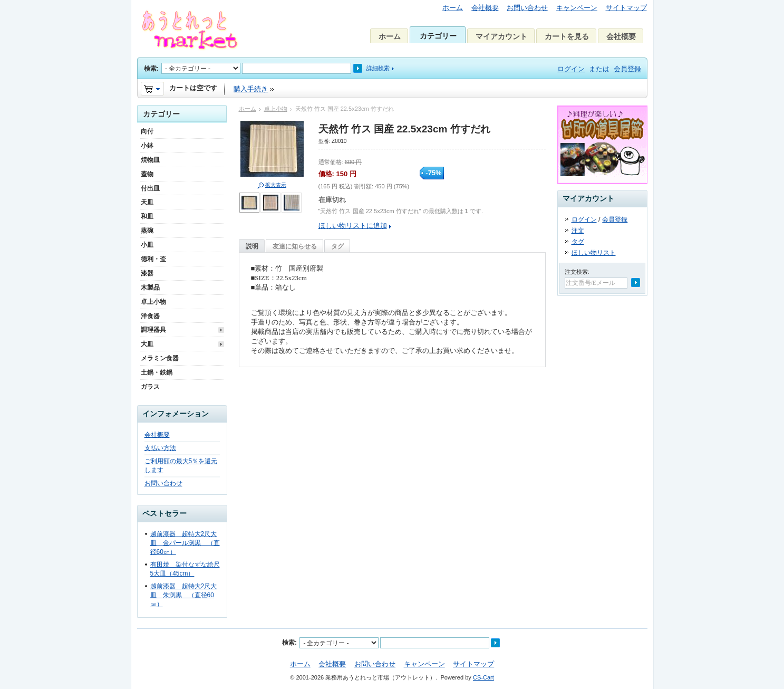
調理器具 (153, 330)
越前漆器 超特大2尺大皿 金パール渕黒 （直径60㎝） (185, 543)
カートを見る (567, 36)
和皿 (147, 216)
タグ (337, 246)
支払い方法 (160, 448)
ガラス (150, 387)
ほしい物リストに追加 (353, 226)
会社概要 (485, 8)
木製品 (150, 288)
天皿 (147, 202)
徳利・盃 (153, 259)
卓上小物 (276, 109)
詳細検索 (378, 68)
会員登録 (627, 69)
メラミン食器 (160, 358)
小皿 (147, 245)
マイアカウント (501, 36)
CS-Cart (483, 677)
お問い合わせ (527, 8)
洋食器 (150, 316)
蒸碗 (147, 231)
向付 (147, 131)
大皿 (147, 344)
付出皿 (150, 188)
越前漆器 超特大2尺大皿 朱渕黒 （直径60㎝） (184, 595)
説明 (252, 246)
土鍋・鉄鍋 (157, 372)
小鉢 (147, 146)
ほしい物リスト (594, 253)
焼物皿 (150, 160)
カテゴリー (438, 36)
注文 (578, 231)
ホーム (453, 8)
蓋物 (147, 174)
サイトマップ (626, 8)
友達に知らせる (295, 246)
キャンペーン (577, 8)
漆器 (147, 273)
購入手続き (251, 89)
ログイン (571, 69)
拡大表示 (276, 185)
